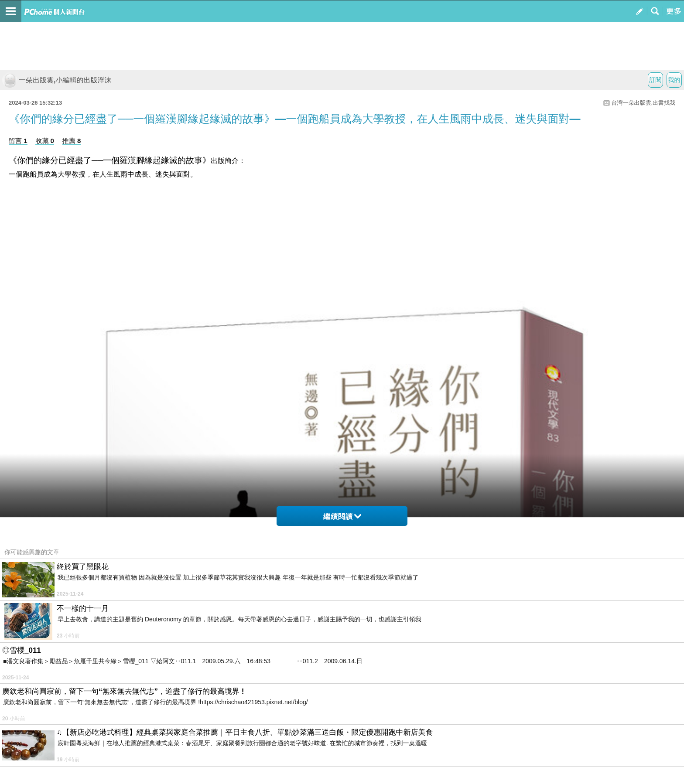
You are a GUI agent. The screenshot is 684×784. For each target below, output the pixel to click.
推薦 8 (72, 141)
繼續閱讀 (342, 516)
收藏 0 (45, 141)
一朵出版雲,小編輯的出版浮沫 (57, 80)
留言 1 (18, 141)
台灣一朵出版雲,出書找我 (643, 103)
